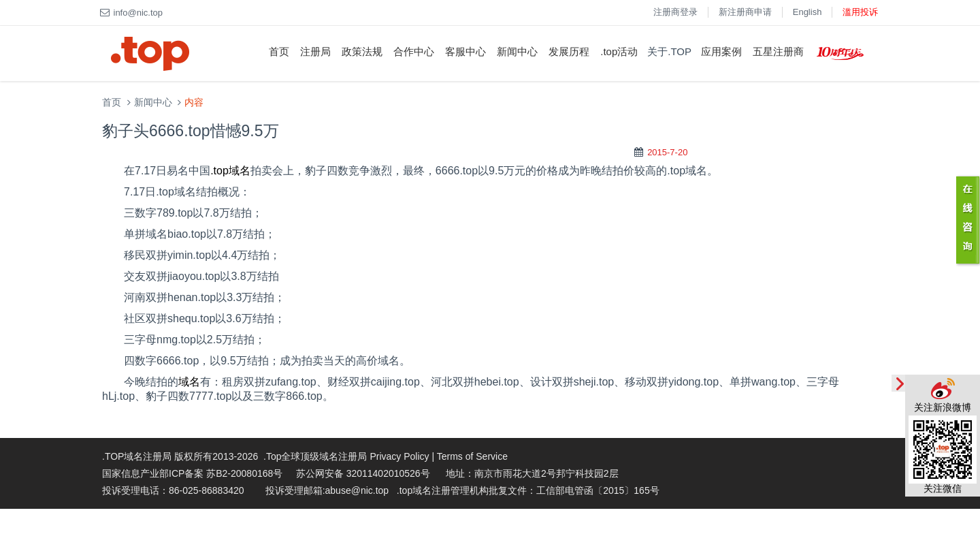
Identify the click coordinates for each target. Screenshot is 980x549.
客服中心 (465, 51)
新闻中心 (517, 51)
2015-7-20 (667, 152)
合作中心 (414, 51)
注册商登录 (675, 12)
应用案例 (721, 51)
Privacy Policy (399, 456)
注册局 (315, 51)
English (807, 12)
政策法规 (362, 51)
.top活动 (619, 51)
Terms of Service (472, 456)
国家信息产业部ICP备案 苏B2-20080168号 (192, 473)
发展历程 (569, 51)
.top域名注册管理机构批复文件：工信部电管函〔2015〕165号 (528, 490)
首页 (279, 51)
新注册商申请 (745, 12)
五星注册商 (778, 51)
